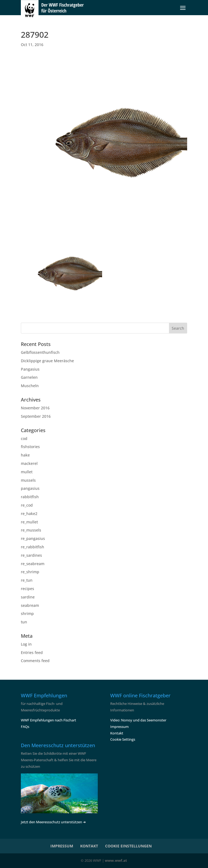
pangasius (30, 488)
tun (24, 622)
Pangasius (30, 369)
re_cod (27, 505)
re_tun (27, 580)
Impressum (119, 727)
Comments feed (35, 661)
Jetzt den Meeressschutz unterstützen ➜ (53, 822)
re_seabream (33, 564)
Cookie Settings (123, 739)
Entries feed (32, 652)
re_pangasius (33, 538)
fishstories (30, 447)
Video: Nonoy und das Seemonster (138, 720)
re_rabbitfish (32, 547)
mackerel (29, 463)
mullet (27, 472)
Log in (26, 644)
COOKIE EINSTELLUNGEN (128, 846)
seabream (30, 605)
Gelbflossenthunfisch (40, 352)
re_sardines (31, 555)
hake (25, 455)
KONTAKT (89, 846)
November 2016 (35, 408)
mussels (28, 480)
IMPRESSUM (62, 846)
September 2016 (36, 416)
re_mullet (29, 522)
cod (24, 438)
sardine (28, 597)
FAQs (25, 727)
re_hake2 (29, 514)
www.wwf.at (116, 860)
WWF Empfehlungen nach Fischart (48, 720)
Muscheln (30, 386)
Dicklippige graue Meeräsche (47, 361)
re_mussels (31, 530)
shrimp (27, 613)
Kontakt (117, 733)
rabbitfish (30, 497)
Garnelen (29, 377)
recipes (27, 589)
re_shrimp (30, 572)
